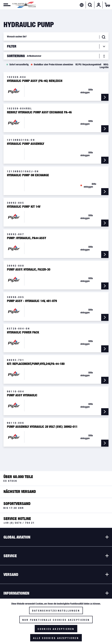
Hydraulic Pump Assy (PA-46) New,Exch (35, 81)
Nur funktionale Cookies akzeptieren (56, 620)
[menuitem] (5, 5)
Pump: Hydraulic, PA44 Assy (27, 238)
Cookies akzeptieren (56, 629)
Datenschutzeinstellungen (56, 611)
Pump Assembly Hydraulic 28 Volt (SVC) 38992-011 (42, 427)
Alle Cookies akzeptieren (56, 638)
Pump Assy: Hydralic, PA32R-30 (29, 270)
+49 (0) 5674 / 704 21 (19, 523)
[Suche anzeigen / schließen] (90, 5)
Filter (12, 46)
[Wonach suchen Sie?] (56, 37)
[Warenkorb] (107, 5)
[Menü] (5, 5)
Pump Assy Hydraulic (22, 395)
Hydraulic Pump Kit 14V (24, 207)
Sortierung (16, 56)
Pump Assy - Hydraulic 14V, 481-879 (32, 301)
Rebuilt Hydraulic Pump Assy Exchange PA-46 (39, 112)
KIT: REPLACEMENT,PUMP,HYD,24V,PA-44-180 (36, 364)
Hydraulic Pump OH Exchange (28, 175)
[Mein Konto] (99, 5)
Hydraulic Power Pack (23, 332)
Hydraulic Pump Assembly (26, 144)
